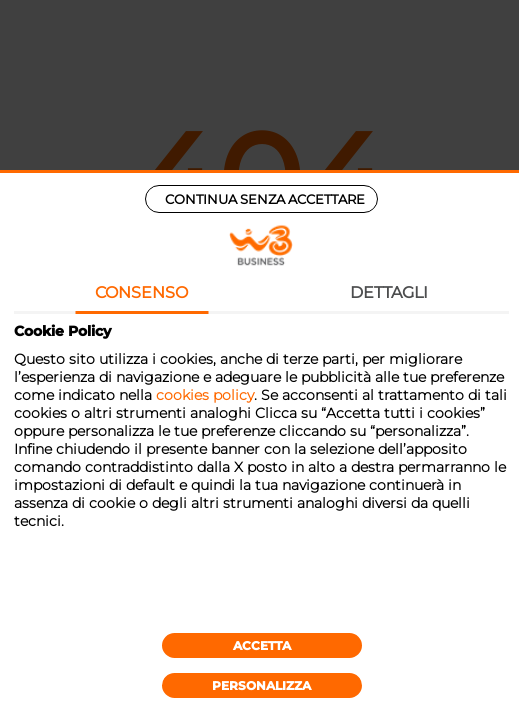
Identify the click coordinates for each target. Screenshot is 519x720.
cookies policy (205, 395)
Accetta (262, 645)
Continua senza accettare (265, 199)
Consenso (141, 292)
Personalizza (261, 685)
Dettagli (389, 292)
